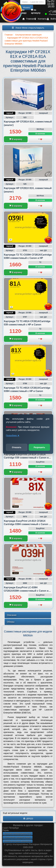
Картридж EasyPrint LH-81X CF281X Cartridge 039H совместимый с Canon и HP (27, 524)
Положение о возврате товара (18, 837)
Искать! (27, 8)
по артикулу (36, 11)
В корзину (16, 139)
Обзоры (11, 622)
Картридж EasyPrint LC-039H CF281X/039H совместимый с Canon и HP (26, 591)
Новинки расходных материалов (18, 841)
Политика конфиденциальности (18, 834)
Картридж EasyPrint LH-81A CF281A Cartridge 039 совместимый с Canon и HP (26, 458)
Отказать (17, 447)
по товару (23, 11)
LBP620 (28, 819)
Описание (12, 615)
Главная (28, 19)
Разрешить (39, 447)
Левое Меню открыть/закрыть (28, 28)
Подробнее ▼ (13, 436)
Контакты (40, 19)
